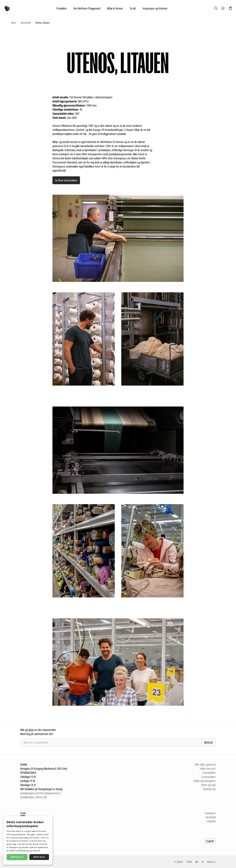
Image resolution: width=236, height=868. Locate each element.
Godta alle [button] (17, 857)
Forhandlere (209, 773)
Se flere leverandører (66, 180)
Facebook (211, 817)
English (210, 841)
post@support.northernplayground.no (40, 793)
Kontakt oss (209, 789)
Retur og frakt (208, 785)
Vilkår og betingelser (205, 781)
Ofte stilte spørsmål (205, 764)
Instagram (210, 813)
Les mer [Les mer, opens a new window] (45, 851)
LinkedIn (211, 821)
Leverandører (209, 777)
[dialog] (28, 840)
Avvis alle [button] (39, 857)
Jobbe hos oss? (208, 768)
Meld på (208, 742)
